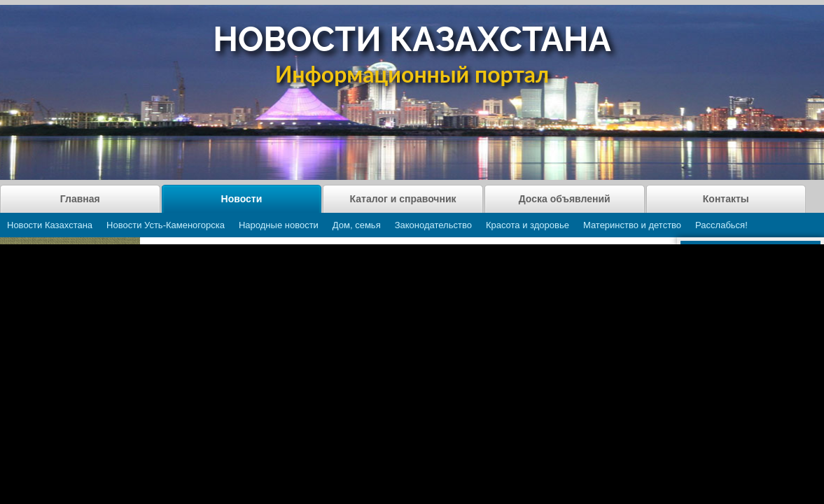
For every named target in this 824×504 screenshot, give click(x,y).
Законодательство (433, 225)
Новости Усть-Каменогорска (166, 225)
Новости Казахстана (50, 225)
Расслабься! (721, 225)
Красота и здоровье (528, 225)
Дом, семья (357, 225)
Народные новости (279, 225)
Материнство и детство (632, 225)
